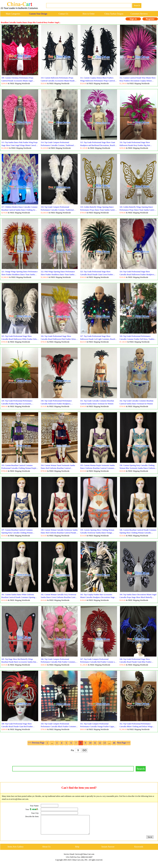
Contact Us (63, 14)
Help (77, 850)
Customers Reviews (139, 14)
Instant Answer (108, 850)
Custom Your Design (38, 14)
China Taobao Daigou (114, 14)
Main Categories (13, 14)
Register (150, 19)
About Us (46, 850)
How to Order (89, 14)
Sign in (133, 19)
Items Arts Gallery (15, 850)
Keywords (139, 850)
